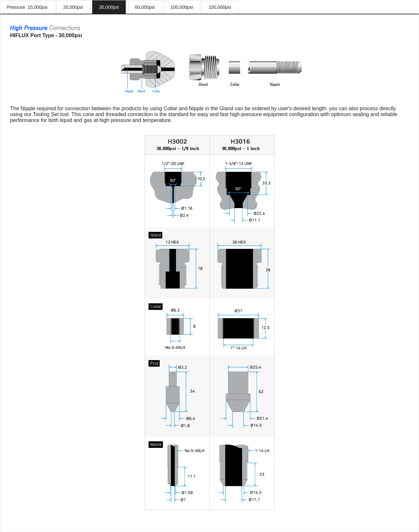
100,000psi (182, 7)
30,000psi (109, 7)
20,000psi (73, 7)
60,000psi (145, 7)
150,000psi (220, 7)
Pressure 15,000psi (27, 7)
